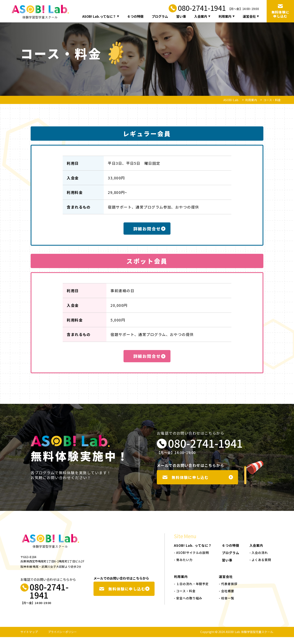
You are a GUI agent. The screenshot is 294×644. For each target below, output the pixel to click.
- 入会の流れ (259, 559)
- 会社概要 (226, 598)
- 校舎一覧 (226, 605)
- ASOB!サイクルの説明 (191, 559)
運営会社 (251, 16)
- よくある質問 (260, 567)
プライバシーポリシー (62, 639)
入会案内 (202, 16)
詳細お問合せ (150, 229)
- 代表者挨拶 (228, 591)
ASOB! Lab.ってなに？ (101, 16)
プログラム (160, 16)
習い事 (181, 16)
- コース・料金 (185, 598)
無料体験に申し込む (198, 482)
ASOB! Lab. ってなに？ (193, 552)
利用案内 (227, 16)
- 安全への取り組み (188, 605)
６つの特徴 (135, 16)
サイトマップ (29, 639)
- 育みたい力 (183, 567)
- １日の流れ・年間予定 (191, 591)
